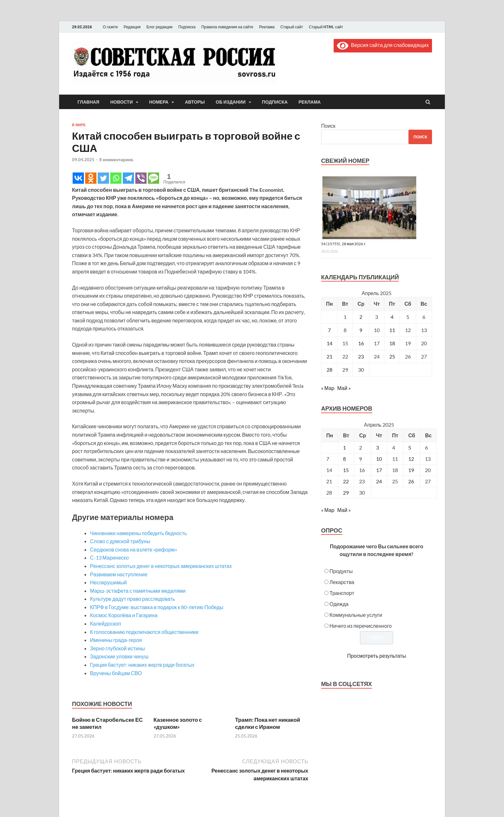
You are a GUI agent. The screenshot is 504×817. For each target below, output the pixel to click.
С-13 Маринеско (109, 557)
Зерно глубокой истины (117, 648)
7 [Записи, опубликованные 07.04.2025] (329, 330)
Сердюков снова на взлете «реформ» (134, 549)
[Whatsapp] (116, 178)
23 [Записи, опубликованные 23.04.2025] (361, 356)
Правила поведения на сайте (227, 27)
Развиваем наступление (119, 574)
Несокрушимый (108, 582)
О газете (110, 27)
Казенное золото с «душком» (178, 723)
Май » (344, 388)
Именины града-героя (116, 640)
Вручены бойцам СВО (116, 673)
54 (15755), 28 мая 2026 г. (344, 244)
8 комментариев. (117, 160)
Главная (88, 102)
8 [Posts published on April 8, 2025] (344, 459)
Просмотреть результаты (377, 656)
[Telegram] (128, 178)
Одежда (339, 604)
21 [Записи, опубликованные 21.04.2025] (329, 356)
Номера (159, 102)
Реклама (267, 27)
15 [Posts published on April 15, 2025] (346, 470)
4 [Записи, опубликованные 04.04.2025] (392, 317)
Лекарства (342, 582)
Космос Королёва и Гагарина (124, 615)
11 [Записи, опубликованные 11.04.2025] (392, 330)
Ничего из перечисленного (361, 626)
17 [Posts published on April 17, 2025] (379, 470)
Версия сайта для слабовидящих (383, 45)
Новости (122, 102)
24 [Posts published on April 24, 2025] (379, 481)
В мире (79, 125)
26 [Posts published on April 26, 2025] (411, 481)
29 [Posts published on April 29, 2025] (346, 492)
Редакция (132, 27)
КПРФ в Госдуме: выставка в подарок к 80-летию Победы (157, 607)
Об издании (231, 102)
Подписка (187, 27)
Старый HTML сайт (326, 27)
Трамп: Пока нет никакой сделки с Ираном (268, 723)
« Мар (328, 388)
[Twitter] (103, 178)
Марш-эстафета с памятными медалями (138, 591)
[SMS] (153, 178)
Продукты (341, 571)
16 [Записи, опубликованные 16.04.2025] (361, 343)
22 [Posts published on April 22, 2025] (346, 481)
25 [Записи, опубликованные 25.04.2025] (392, 356)
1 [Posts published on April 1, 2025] (344, 447)
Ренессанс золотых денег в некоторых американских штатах (161, 566)
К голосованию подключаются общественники (144, 632)
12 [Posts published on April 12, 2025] (411, 459)
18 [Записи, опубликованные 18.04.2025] (392, 343)
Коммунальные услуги (356, 615)
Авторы (195, 102)
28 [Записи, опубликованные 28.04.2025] (329, 370)
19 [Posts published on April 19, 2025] (411, 470)
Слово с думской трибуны (120, 541)
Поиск (328, 126)
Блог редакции (160, 27)
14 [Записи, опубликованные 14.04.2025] (329, 343)
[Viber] (141, 178)
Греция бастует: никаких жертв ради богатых (142, 665)
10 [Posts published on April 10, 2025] (379, 459)
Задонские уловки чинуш (119, 656)
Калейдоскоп (105, 623)
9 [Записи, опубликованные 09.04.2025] (361, 330)
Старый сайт (292, 27)
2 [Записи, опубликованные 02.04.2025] (361, 317)
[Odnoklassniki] (91, 178)
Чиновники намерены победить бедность (139, 533)
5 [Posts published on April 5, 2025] (410, 447)
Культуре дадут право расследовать (133, 599)
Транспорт (342, 593)
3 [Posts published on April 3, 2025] (378, 447)
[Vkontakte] (78, 178)
